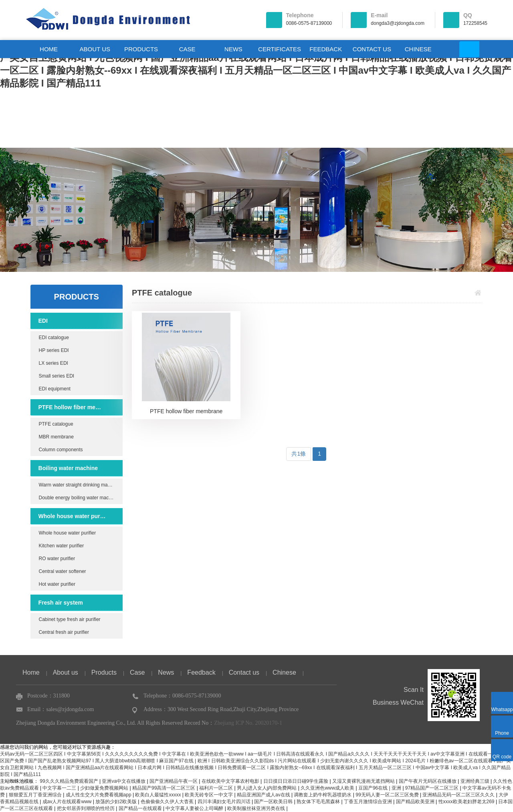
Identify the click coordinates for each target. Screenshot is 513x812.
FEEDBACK (326, 49)
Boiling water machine (68, 468)
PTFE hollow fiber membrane (72, 407)
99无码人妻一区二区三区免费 (388, 795)
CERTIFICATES (280, 49)
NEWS (233, 49)
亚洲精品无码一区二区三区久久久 (459, 795)
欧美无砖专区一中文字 (209, 795)
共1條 (299, 454)
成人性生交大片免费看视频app (99, 795)
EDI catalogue (54, 338)
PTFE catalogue (56, 424)
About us (66, 672)
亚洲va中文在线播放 (124, 781)
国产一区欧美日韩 (274, 802)
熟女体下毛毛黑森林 (319, 802)
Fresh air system (61, 603)
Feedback (201, 672)
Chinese (284, 672)
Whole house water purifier (72, 516)
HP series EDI (54, 350)
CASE (187, 49)
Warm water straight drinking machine (79, 485)
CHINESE (418, 49)
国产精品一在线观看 (141, 808)
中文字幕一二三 (60, 788)
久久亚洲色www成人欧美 (328, 788)
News (166, 672)
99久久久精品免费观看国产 (70, 781)
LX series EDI (54, 363)
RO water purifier (57, 559)
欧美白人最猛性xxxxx (159, 795)
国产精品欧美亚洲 (416, 802)
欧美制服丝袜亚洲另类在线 (257, 808)
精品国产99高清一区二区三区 (165, 788)
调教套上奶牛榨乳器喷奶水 (323, 795)
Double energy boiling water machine (78, 498)
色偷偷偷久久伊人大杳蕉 (168, 802)
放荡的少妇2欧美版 (117, 802)
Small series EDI (57, 376)
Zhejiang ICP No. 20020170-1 (248, 723)
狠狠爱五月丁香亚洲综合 (36, 795)
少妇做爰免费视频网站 (105, 788)
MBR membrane (56, 437)
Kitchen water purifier (62, 546)
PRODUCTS (141, 49)
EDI (43, 321)
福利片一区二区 (217, 788)
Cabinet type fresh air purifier (70, 619)
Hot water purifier (57, 584)
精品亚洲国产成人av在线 (264, 795)
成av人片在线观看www (68, 802)
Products (104, 672)
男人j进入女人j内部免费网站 (268, 788)
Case (137, 672)
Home (31, 672)
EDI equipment (55, 389)
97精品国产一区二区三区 (433, 788)
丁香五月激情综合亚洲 (369, 802)
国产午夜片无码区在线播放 (428, 781)
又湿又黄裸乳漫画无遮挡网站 (364, 781)
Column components (61, 450)
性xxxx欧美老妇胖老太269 (467, 802)
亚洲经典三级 (476, 781)
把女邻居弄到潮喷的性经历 (86, 808)
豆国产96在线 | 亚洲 (380, 788)
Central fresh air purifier (64, 632)
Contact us (244, 672)
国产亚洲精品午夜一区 (174, 781)
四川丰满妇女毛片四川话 (225, 802)
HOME (49, 49)
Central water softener (63, 571)
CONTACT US (372, 49)
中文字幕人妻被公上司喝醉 (195, 808)
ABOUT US (95, 49)
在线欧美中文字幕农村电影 (231, 781)
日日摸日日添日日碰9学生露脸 (297, 781)
